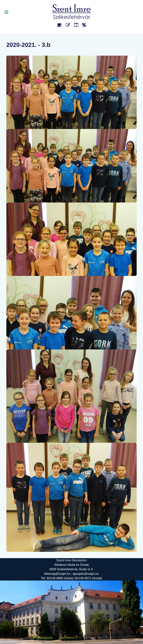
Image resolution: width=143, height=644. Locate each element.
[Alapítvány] (84, 25)
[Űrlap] (69, 25)
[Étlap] (60, 25)
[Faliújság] (77, 25)
